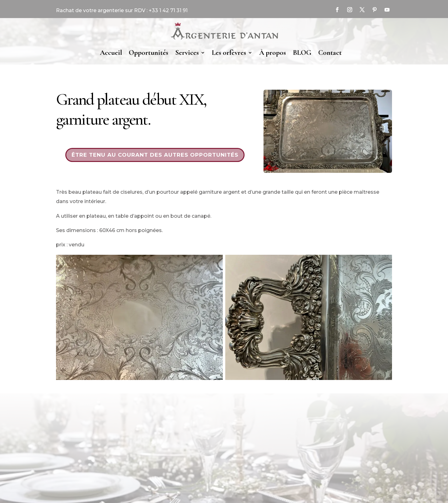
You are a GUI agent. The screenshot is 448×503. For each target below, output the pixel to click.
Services (187, 53)
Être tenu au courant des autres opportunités (155, 155)
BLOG (302, 53)
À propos (273, 53)
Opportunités (149, 53)
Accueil (111, 53)
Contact (330, 53)
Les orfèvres (229, 53)
